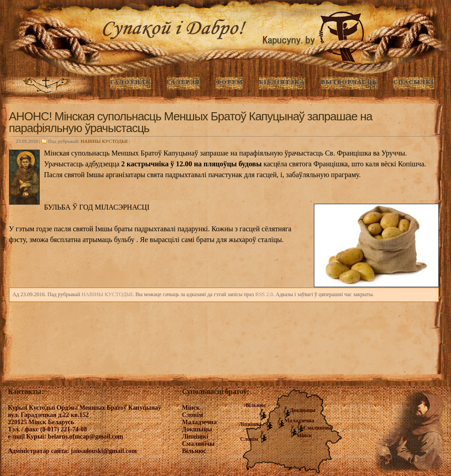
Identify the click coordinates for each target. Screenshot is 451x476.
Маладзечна (299, 421)
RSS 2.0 (264, 294)
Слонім (249, 439)
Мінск (304, 435)
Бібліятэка (282, 82)
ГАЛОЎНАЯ (130, 82)
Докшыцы (303, 410)
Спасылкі (414, 82)
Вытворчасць (349, 82)
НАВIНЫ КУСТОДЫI (104, 141)
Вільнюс (256, 405)
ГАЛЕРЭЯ (184, 82)
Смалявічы (318, 428)
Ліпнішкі (250, 424)
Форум (229, 82)
